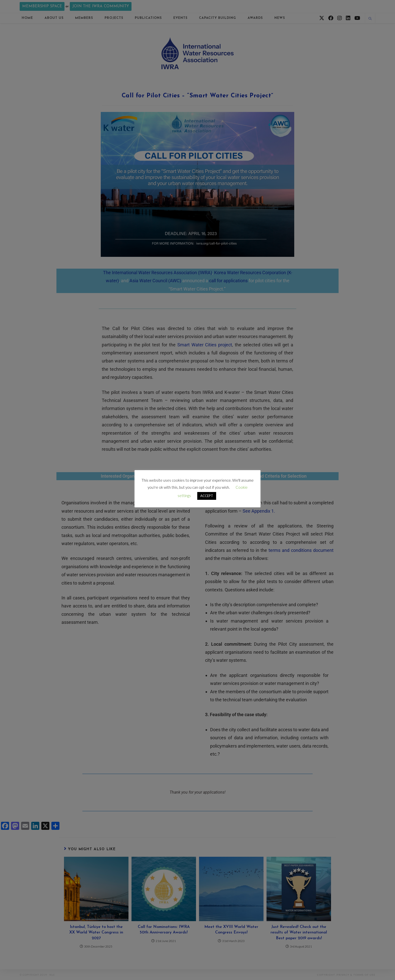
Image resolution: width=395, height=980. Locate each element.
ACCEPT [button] (207, 496)
